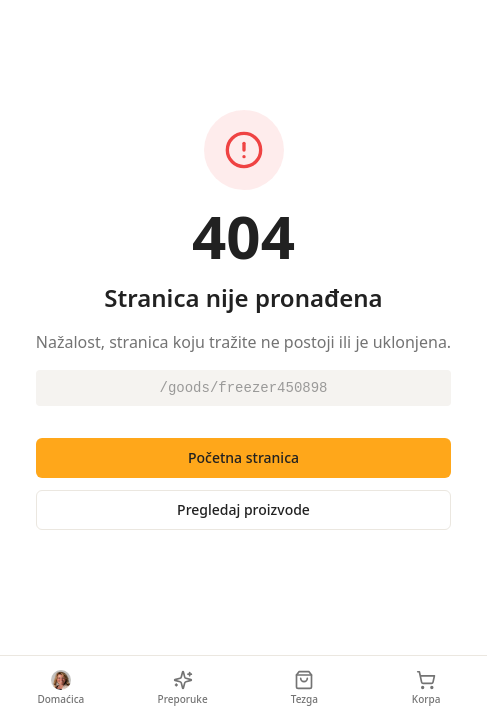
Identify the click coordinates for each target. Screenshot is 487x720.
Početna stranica (243, 457)
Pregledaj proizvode (243, 509)
